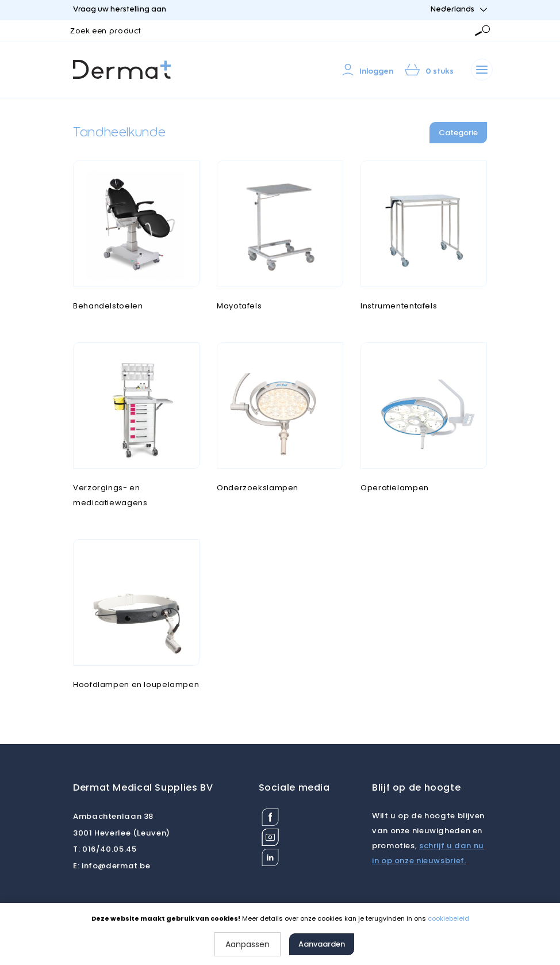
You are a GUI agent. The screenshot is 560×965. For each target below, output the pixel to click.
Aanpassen (248, 944)
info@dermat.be (112, 866)
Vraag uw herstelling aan (120, 9)
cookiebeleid (448, 918)
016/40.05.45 (105, 849)
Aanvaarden (322, 944)
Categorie (458, 133)
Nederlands (459, 9)
